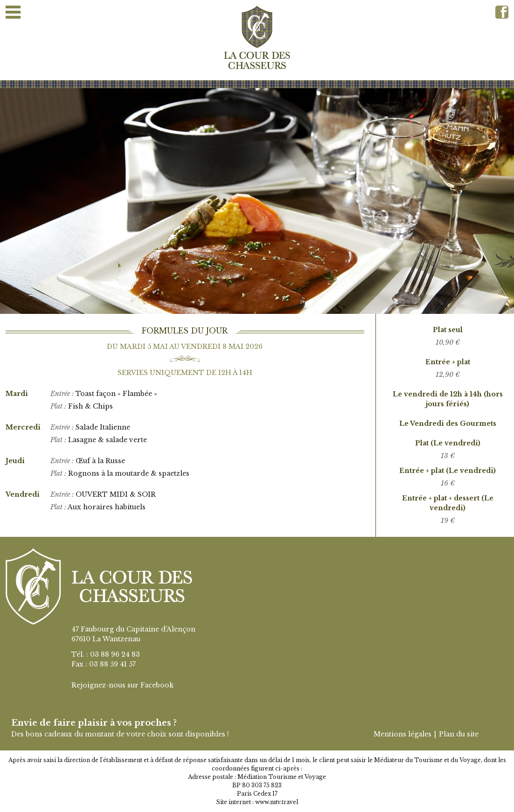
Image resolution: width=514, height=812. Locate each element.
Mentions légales (403, 734)
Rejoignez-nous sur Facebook (122, 685)
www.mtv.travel (277, 802)
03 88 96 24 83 (115, 654)
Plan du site (459, 734)
